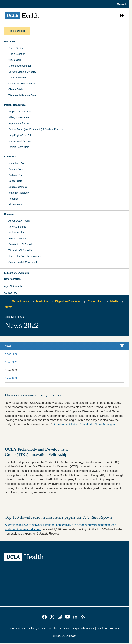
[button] (65, 273)
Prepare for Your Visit (20, 112)
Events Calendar (18, 239)
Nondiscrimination (59, 628)
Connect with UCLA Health (23, 262)
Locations (10, 157)
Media (114, 301)
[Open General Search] (121, 4)
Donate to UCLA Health (21, 244)
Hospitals (14, 199)
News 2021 (11, 378)
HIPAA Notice (17, 628)
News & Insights (17, 227)
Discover (9, 214)
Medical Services (18, 78)
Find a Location (17, 54)
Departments (21, 301)
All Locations (15, 205)
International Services (20, 141)
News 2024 (11, 354)
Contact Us (11, 293)
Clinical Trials (16, 89)
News (9, 307)
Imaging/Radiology (19, 193)
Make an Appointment (20, 66)
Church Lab (95, 301)
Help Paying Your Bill (20, 135)
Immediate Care (17, 163)
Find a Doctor (16, 48)
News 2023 (11, 362)
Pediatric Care (16, 175)
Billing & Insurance (19, 117)
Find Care (10, 41)
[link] (44, 617)
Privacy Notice (37, 628)
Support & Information (20, 123)
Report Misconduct (83, 628)
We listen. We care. (109, 628)
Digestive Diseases (68, 301)
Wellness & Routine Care (22, 95)
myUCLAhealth (13, 286)
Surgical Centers (18, 187)
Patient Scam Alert (19, 147)
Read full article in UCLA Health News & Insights (85, 424)
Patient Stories (16, 233)
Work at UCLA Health (20, 250)
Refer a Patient (13, 279)
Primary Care (16, 169)
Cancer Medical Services (22, 84)
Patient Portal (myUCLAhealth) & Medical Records (36, 129)
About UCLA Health (19, 221)
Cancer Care (15, 181)
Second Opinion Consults (22, 72)
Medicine (42, 301)
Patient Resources (15, 105)
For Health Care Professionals (25, 256)
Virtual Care (15, 60)
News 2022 (11, 370)
